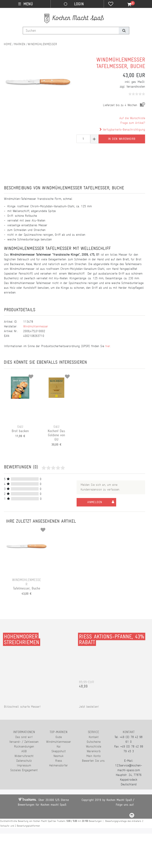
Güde (59, 737)
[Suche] (124, 31)
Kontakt (94, 737)
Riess (59, 761)
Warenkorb (94, 751)
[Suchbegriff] (71, 31)
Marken (20, 44)
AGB (24, 751)
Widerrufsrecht (24, 756)
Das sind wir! (24, 737)
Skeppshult (59, 751)
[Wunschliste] (111, 4)
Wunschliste (94, 746)
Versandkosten (136, 86)
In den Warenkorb (122, 139)
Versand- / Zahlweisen (24, 742)
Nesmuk (58, 756)
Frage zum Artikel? (133, 123)
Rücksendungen (24, 746)
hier (108, 346)
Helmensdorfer (58, 765)
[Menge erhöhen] (94, 139)
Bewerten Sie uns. (94, 761)
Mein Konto (94, 756)
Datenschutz (24, 761)
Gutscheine (94, 742)
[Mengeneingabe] (83, 139)
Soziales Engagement (24, 770)
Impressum (24, 765)
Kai (59, 746)
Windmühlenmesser (42, 44)
